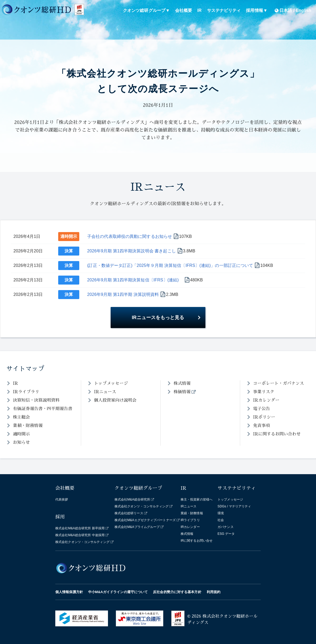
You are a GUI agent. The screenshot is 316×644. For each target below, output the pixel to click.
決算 (69, 251)
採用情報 (254, 10)
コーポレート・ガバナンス (278, 383)
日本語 (286, 10)
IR (199, 10)
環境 (221, 513)
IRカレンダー (266, 400)
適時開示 (69, 236)
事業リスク (264, 392)
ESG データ (226, 534)
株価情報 (182, 392)
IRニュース (105, 392)
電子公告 (261, 409)
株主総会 (21, 417)
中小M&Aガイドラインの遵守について (118, 592)
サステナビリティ (224, 10)
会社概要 (184, 10)
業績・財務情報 (28, 426)
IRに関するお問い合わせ (277, 434)
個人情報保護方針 (69, 592)
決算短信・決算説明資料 (36, 400)
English (304, 10)
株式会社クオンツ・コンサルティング (82, 542)
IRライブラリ (26, 392)
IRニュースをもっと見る (158, 318)
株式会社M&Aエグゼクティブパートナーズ (145, 520)
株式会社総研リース (129, 513)
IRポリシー (264, 417)
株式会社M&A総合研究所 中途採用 (80, 535)
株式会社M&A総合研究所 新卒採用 (80, 528)
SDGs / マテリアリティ (234, 506)
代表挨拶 (62, 499)
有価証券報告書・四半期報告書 (43, 409)
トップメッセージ (111, 383)
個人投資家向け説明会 (115, 400)
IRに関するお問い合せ (197, 541)
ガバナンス (226, 527)
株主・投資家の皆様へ (197, 499)
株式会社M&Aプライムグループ (137, 527)
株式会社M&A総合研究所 (132, 499)
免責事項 (261, 426)
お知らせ (21, 443)
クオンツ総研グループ (144, 10)
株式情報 (182, 383)
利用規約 (214, 592)
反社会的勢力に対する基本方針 (177, 592)
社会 (221, 520)
